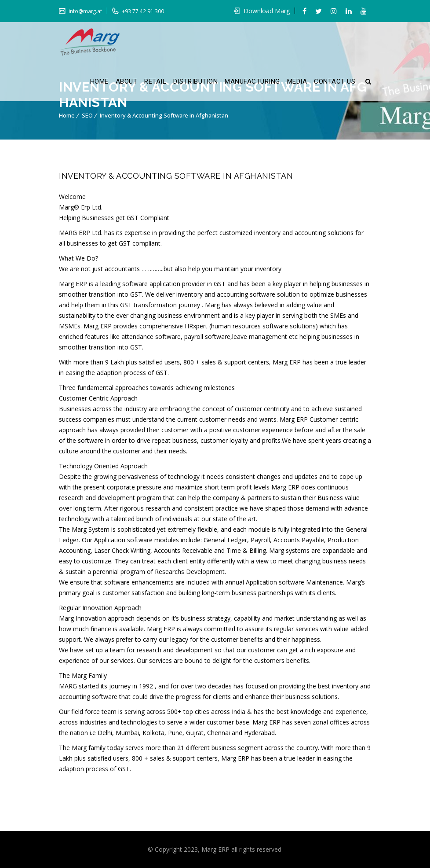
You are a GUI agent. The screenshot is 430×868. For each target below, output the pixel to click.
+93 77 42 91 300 (143, 11)
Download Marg (267, 11)
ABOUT (127, 81)
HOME (99, 81)
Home (67, 115)
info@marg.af (85, 11)
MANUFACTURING (252, 81)
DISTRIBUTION (195, 81)
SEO (87, 115)
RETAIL (155, 81)
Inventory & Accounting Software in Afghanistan (164, 115)
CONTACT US (335, 81)
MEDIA (297, 81)
